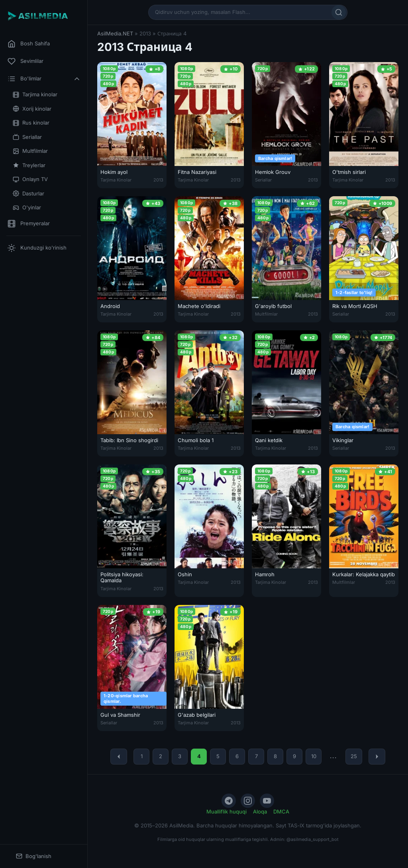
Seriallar (27, 137)
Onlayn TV (30, 179)
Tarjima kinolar (35, 95)
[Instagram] (248, 801)
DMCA (281, 811)
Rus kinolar (31, 123)
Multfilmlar (30, 151)
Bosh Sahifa (29, 44)
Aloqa (260, 811)
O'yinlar (27, 208)
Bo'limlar (44, 79)
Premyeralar (29, 224)
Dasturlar (28, 194)
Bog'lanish (34, 856)
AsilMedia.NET (115, 33)
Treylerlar (29, 165)
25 (354, 756)
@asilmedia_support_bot (313, 839)
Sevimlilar (25, 61)
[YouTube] (267, 801)
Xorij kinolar (32, 109)
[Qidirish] (339, 12)
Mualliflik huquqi (227, 811)
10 (314, 756)
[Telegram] (229, 801)
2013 (158, 180)
